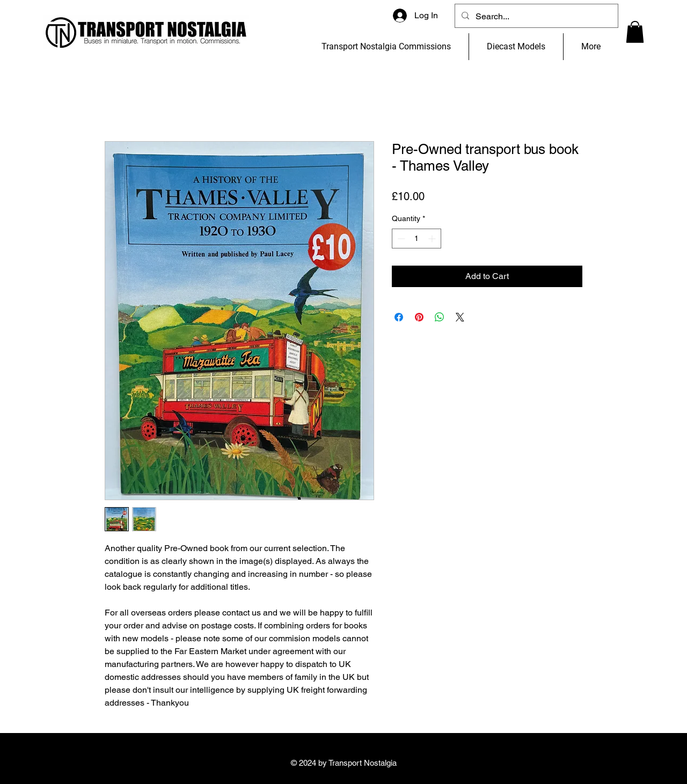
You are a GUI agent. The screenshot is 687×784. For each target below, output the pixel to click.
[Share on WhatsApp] (440, 317)
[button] (635, 32)
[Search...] (535, 17)
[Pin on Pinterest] (419, 317)
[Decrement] (400, 239)
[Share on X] (460, 317)
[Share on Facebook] (399, 317)
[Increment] (433, 239)
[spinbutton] (416, 239)
